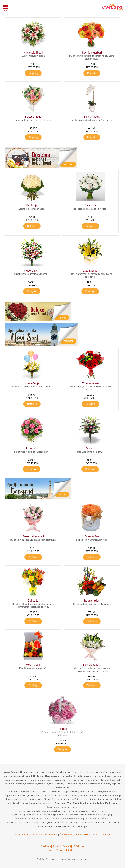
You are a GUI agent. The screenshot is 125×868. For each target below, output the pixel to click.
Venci (52, 850)
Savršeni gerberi (92, 53)
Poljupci (62, 729)
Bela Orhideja (92, 117)
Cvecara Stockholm (101, 835)
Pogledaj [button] (33, 73)
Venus (90, 448)
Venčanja (61, 850)
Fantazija (32, 205)
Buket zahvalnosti (33, 536)
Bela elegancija (92, 665)
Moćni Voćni (33, 665)
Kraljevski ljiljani (33, 53)
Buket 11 (33, 601)
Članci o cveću (67, 835)
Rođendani (65, 846)
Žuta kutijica (90, 271)
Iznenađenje (32, 383)
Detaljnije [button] (32, 226)
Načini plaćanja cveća (26, 835)
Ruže (55, 846)
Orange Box (92, 536)
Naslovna (46, 846)
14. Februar (78, 846)
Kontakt (43, 835)
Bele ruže (91, 205)
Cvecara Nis (82, 835)
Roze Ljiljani (32, 271)
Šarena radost (92, 601)
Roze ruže (32, 448)
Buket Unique (33, 117)
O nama (53, 835)
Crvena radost (90, 383)
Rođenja (72, 850)
